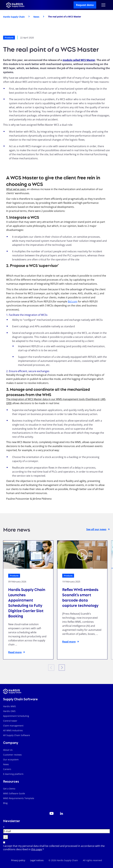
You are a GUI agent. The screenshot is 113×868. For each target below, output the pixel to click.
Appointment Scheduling (16, 716)
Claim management (13, 726)
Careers (7, 769)
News (6, 764)
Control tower (10, 721)
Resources (11, 781)
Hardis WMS (9, 706)
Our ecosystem (11, 759)
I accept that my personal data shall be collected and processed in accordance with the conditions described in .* (54, 848)
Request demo (85, 5)
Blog (5, 803)
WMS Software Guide (14, 793)
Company (11, 742)
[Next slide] (62, 668)
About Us (8, 750)
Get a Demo (9, 789)
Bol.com (73, 301)
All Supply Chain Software (17, 735)
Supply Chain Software (20, 699)
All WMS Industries (13, 730)
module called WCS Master (79, 60)
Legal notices (37, 860)
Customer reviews (12, 755)
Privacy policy (18, 860)
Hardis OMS (9, 711)
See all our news (98, 529)
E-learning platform (13, 774)
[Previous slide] (51, 668)
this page (37, 849)
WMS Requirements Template (19, 798)
